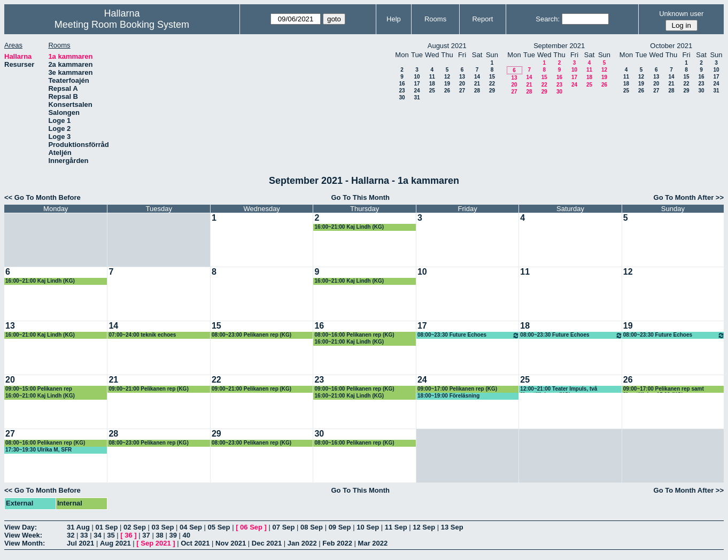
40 (187, 535)
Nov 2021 (231, 543)
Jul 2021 (80, 543)
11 (432, 77)
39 (173, 535)
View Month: (25, 543)
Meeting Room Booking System (122, 25)
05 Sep (219, 527)
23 (402, 91)
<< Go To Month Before (42, 197)
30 (402, 98)
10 (417, 77)
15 (492, 77)
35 (111, 535)
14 (477, 77)
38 (159, 535)
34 (97, 535)
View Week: (23, 535)
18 (432, 84)
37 (146, 535)
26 (447, 91)
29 (492, 91)
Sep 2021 (156, 543)
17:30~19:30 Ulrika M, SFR (38, 450)
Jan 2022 (302, 543)
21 (477, 84)
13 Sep (452, 527)
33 (84, 535)
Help (394, 19)
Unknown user (681, 14)
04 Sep (191, 527)
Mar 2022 (373, 543)
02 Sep (135, 527)
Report (482, 19)
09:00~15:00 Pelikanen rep (39, 389)
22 (492, 84)
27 (462, 91)
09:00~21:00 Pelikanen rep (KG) (148, 389)
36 (128, 535)
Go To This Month (361, 197)
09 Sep (340, 527)
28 (477, 91)
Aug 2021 (115, 543)
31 (417, 98)
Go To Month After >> (689, 197)
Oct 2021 (195, 543)
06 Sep (251, 527)
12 (447, 77)
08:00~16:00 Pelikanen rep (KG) (354, 335)
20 (462, 84)
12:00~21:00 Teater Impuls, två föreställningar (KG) (559, 389)
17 (417, 84)
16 (402, 84)
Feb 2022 (337, 543)
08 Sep (312, 527)
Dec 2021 (267, 543)
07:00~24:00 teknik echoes (142, 335)
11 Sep (396, 527)
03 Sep (163, 527)
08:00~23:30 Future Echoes (468, 335)
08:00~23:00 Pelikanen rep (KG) (251, 335)
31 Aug (78, 527)
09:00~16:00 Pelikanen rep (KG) (354, 389)
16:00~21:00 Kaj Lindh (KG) (349, 227)
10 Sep (368, 527)
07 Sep (284, 527)
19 (447, 84)
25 (432, 91)
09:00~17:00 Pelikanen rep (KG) (457, 389)
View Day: (21, 527)
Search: (548, 19)
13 (462, 77)
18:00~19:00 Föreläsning (448, 396)
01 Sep (106, 527)
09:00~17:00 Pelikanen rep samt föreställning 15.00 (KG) (664, 389)
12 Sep (424, 527)
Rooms (435, 19)
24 (417, 91)
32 (71, 535)
